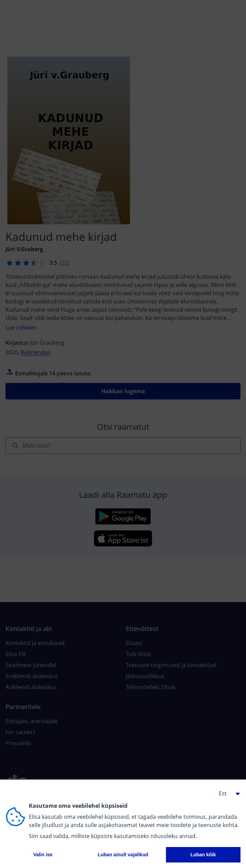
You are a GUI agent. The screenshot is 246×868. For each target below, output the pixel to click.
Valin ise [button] (43, 855)
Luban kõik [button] (203, 855)
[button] (227, 793)
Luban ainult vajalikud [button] (123, 855)
